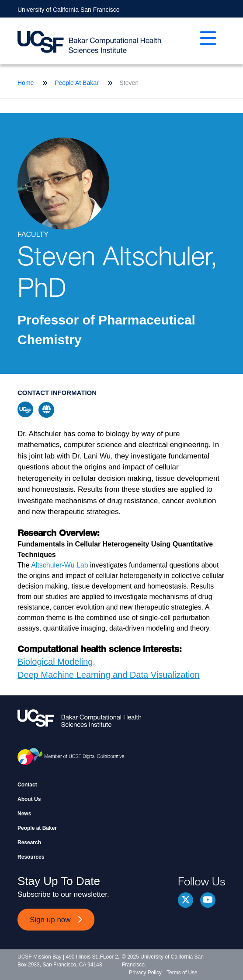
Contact (27, 785)
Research (29, 843)
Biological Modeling (55, 662)
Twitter (186, 900)
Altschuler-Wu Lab (59, 565)
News (24, 814)
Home (26, 83)
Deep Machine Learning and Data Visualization (109, 675)
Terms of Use (182, 973)
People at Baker (37, 828)
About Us (29, 799)
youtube (208, 900)
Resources (31, 857)
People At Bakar (76, 83)
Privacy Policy (145, 973)
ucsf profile (25, 409)
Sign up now (50, 920)
